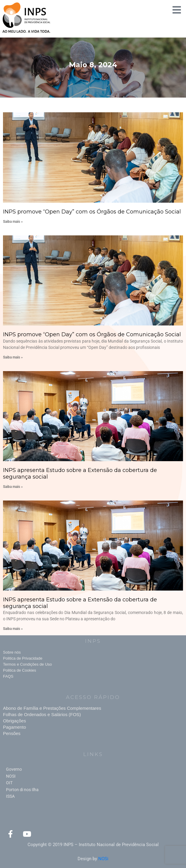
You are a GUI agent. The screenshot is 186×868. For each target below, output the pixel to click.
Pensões (12, 733)
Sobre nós (12, 652)
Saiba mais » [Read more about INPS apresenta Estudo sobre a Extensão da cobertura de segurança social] (13, 487)
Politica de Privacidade (23, 658)
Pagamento (15, 727)
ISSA (10, 796)
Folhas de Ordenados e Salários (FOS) (42, 714)
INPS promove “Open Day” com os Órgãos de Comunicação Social (92, 212)
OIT (9, 783)
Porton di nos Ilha (22, 790)
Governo (14, 769)
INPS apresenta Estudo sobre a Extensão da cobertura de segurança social (80, 473)
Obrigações (15, 721)
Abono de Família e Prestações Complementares (52, 708)
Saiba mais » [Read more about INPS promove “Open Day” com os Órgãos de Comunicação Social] (13, 222)
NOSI (11, 776)
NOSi (103, 859)
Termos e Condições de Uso (27, 664)
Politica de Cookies (20, 670)
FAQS (8, 676)
